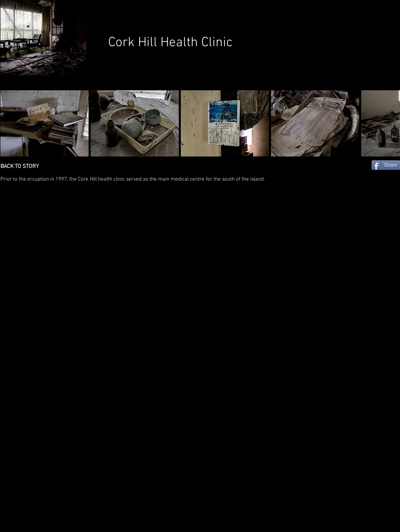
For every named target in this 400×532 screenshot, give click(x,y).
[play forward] (390, 123)
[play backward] (11, 123)
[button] (44, 123)
